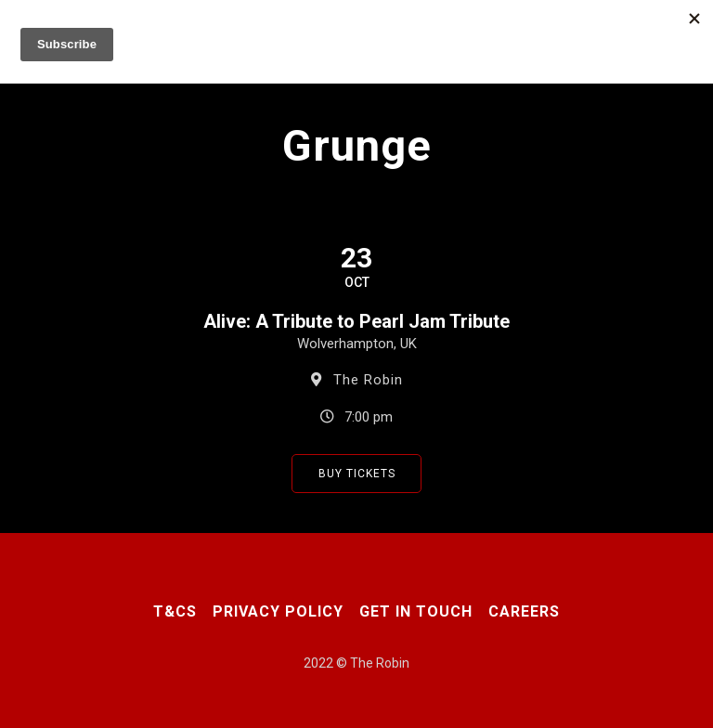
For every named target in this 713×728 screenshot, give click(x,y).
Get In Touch (416, 611)
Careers (524, 611)
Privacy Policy (278, 611)
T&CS (175, 611)
